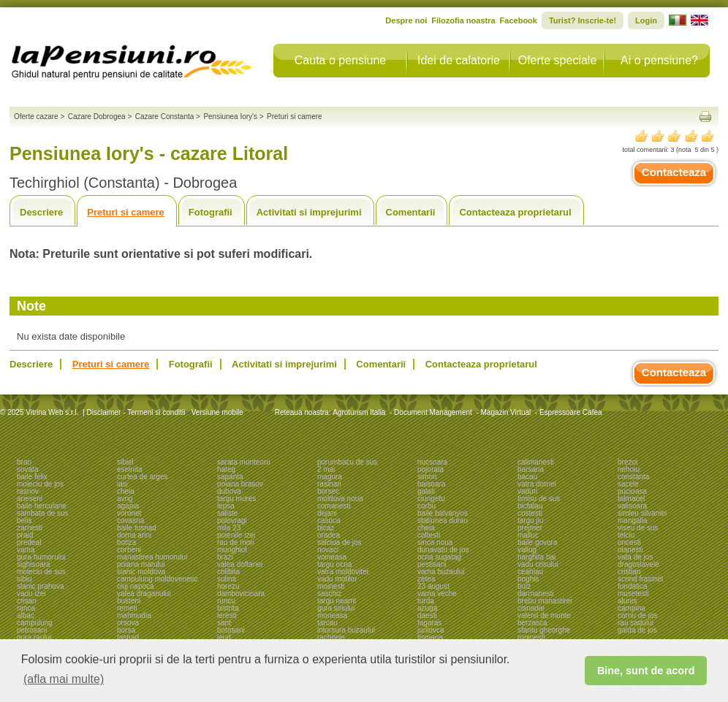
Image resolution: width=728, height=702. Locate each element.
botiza (127, 542)
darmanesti (535, 594)
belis (24, 520)
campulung (35, 623)
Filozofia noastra (463, 20)
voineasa (332, 557)
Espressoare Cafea (571, 412)
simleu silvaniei (642, 513)
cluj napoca (136, 586)
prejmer (530, 528)
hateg (226, 469)
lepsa (226, 506)
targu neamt (337, 601)
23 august (433, 586)
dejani (327, 513)
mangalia (633, 520)
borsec (328, 491)
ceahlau (530, 572)
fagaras (429, 623)
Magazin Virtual (506, 412)
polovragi (232, 520)
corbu (426, 506)
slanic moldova (141, 572)
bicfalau (530, 506)
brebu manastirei (545, 601)
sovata (27, 469)
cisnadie (531, 608)
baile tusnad (137, 528)
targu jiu (531, 520)
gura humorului (41, 557)
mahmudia (134, 615)
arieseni (30, 499)
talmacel (631, 499)
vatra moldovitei (343, 572)
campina (632, 608)
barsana (531, 469)
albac (26, 615)
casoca (329, 520)
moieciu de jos (40, 484)
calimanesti (536, 462)
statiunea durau (443, 520)
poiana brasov (240, 484)
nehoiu (629, 469)
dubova (229, 491)
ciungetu (431, 499)
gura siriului (336, 608)
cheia (126, 491)
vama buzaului (441, 572)
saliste (227, 513)
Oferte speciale (558, 60)
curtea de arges (143, 477)
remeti (127, 608)
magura (330, 477)
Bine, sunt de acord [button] (646, 671)
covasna (130, 520)
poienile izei (236, 535)
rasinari (329, 484)
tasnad (128, 637)
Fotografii (211, 212)
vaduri (527, 491)
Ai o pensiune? (659, 60)
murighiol (232, 550)
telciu (626, 535)
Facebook (519, 20)
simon (427, 477)
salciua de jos (340, 542)
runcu (226, 601)
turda (426, 601)
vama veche (437, 594)
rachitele (331, 637)
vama (26, 550)
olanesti (630, 550)
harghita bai (536, 557)
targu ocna (334, 564)
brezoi (627, 462)
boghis (528, 579)
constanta (633, 477)
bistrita (228, 608)
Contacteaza (674, 172)
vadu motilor (337, 579)
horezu (228, 586)
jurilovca (431, 630)
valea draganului (144, 594)
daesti (427, 615)
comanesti (334, 506)
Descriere (41, 212)
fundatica (633, 586)
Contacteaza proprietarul (515, 212)
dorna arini (134, 535)
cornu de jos (637, 615)
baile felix (32, 477)
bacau (527, 477)
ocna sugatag (439, 557)
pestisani (432, 564)
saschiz (329, 594)
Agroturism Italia (359, 412)
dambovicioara (241, 594)
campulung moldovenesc (158, 579)
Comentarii (411, 212)
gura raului (34, 637)
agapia (128, 506)
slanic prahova (40, 586)
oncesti (629, 542)
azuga (427, 608)
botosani (231, 630)
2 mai (326, 469)
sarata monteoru (244, 462)
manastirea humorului (152, 557)
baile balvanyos (443, 513)
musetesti (633, 594)
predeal (29, 542)
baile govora (537, 542)
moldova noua (340, 499)
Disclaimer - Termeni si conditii (136, 412)
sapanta (230, 477)
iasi (122, 484)
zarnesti (30, 528)
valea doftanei (240, 564)
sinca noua (435, 542)
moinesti (331, 586)
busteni (129, 601)
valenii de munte (544, 615)
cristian (629, 572)
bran (24, 462)
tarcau (327, 623)
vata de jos (635, 557)
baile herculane (42, 506)
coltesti (429, 535)
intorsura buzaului (346, 630)
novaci (328, 550)
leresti (227, 615)
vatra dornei (537, 484)
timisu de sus (539, 499)
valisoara (632, 506)
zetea (426, 579)
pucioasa (632, 491)
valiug (527, 550)
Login (646, 20)
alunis (627, 601)
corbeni (129, 550)
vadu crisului (538, 564)
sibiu (24, 579)
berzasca (532, 623)
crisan (27, 601)
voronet (129, 513)
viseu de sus (638, 528)
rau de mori (236, 542)
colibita (228, 572)
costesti (530, 513)
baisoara (431, 484)
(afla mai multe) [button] (64, 679)
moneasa (332, 615)
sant (224, 623)
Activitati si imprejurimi (309, 212)
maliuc (528, 535)
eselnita (129, 469)
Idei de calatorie (459, 60)
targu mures (236, 499)
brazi (225, 557)
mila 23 (229, 528)
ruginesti (531, 637)
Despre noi (406, 20)
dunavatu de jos (443, 550)
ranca (26, 608)
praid (25, 535)
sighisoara (34, 564)
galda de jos (637, 630)
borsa (126, 630)
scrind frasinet (640, 579)
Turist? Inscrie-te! (583, 20)
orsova (128, 623)
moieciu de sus (41, 572)
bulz (524, 586)
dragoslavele (638, 564)
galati (426, 491)
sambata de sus (43, 513)
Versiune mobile (216, 412)
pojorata (431, 469)
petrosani (32, 630)
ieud (224, 637)
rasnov (28, 491)
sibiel (125, 462)
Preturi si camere (126, 212)
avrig (125, 499)
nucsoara (432, 462)
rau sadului (636, 623)
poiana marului (141, 564)
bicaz (326, 528)
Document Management (433, 412)
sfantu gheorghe (544, 630)
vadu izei (31, 594)
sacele (628, 484)
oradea (329, 535)
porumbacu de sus (347, 462)
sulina (227, 579)
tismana (430, 637)
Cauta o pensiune (340, 60)
